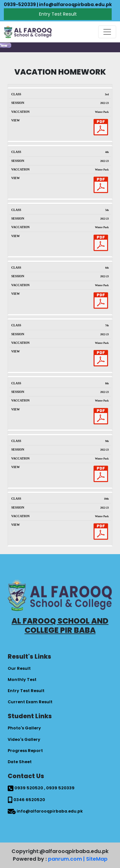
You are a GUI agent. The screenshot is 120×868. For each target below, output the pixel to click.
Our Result (19, 668)
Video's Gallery (24, 739)
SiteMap (97, 859)
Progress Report (25, 751)
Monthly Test (22, 680)
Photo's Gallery (24, 728)
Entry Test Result (58, 14)
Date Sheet (20, 762)
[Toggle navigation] (107, 32)
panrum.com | (66, 859)
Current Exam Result (30, 702)
